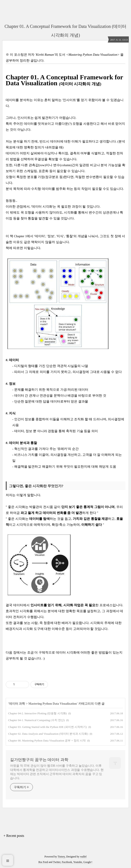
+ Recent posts (14, 836)
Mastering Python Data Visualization (52, 704)
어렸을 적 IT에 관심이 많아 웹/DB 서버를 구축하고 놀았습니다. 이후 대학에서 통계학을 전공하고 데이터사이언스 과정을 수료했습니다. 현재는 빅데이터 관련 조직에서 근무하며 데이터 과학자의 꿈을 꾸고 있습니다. (57, 772)
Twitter (57, 862)
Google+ (88, 862)
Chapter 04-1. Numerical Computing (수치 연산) (36, 720)
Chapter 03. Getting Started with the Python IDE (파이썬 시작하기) (48, 727)
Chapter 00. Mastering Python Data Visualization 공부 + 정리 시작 (47, 741)
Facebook (67, 862)
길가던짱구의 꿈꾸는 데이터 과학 (39, 760)
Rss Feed (43, 862)
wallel (83, 857)
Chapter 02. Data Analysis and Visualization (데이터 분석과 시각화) (48, 734)
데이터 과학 (17, 704)
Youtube (78, 862)
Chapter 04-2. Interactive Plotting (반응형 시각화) (37, 713)
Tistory (61, 857)
